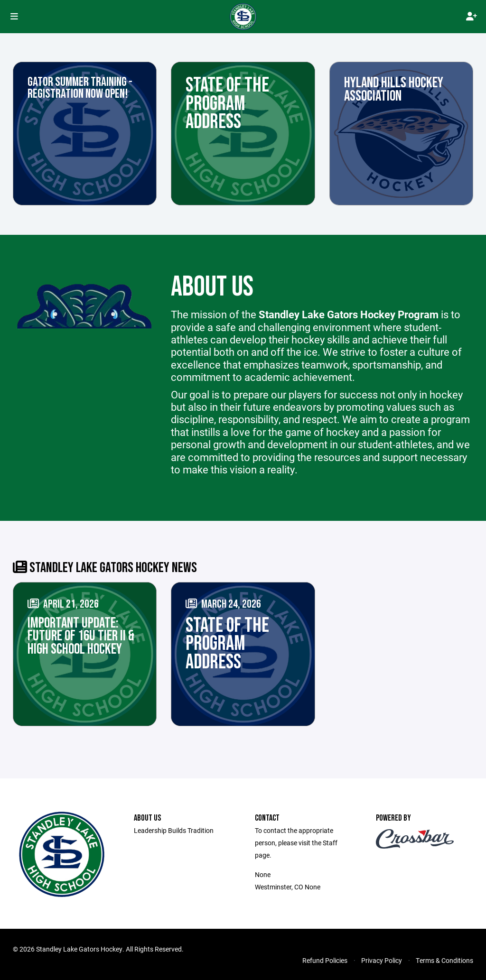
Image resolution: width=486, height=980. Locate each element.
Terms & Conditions (444, 960)
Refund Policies (325, 960)
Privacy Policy (382, 960)
